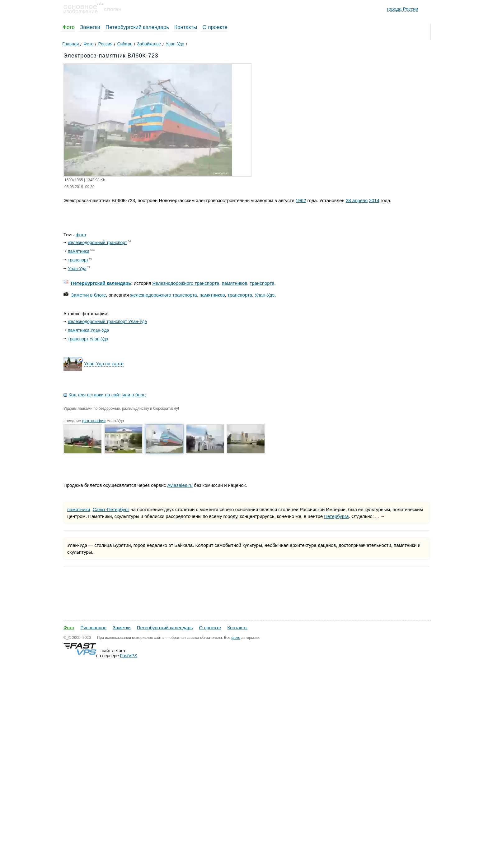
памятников (235, 283)
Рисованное (93, 628)
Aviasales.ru (180, 485)
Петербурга (336, 516)
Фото (69, 27)
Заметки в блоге (88, 295)
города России (403, 9)
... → (380, 516)
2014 (374, 200)
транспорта (262, 283)
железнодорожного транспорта (186, 283)
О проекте (215, 27)
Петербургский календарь (137, 27)
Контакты (186, 27)
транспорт (78, 260)
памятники (78, 251)
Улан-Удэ (77, 269)
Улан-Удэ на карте (104, 364)
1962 (301, 200)
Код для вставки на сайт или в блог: (107, 395)
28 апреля (357, 200)
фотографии (94, 421)
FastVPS (129, 656)
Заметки (90, 27)
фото (81, 235)
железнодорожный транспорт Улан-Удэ (107, 321)
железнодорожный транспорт (97, 242)
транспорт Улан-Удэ (88, 339)
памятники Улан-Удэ (88, 330)
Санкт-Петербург (111, 509)
